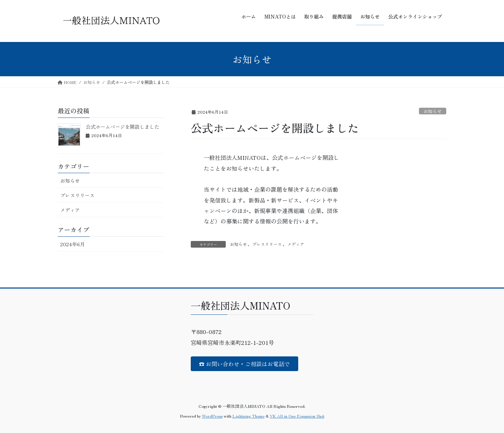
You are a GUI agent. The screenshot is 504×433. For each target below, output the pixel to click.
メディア (296, 244)
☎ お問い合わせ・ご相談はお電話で (244, 364)
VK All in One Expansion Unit (297, 416)
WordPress (212, 416)
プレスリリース (267, 244)
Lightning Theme (248, 416)
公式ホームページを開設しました (122, 127)
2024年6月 (72, 244)
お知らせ (433, 111)
